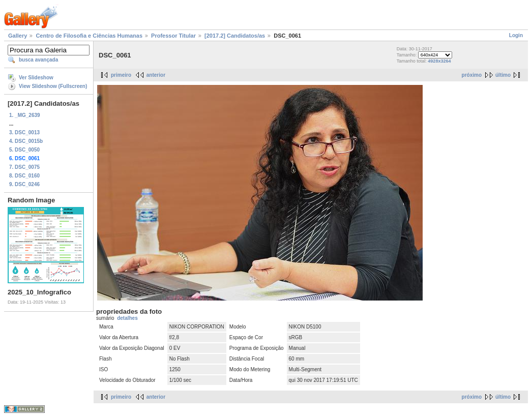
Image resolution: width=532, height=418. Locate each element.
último (503, 75)
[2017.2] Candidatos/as (235, 36)
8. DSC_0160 (24, 176)
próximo (472, 75)
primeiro (121, 75)
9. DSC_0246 (24, 184)
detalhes (127, 318)
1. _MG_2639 (25, 115)
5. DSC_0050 (24, 150)
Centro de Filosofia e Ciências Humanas (89, 36)
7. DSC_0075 (24, 167)
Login (516, 35)
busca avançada (38, 60)
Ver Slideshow (36, 78)
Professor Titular (173, 36)
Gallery (18, 36)
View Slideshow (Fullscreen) (53, 86)
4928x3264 (439, 61)
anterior (156, 75)
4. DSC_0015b (26, 141)
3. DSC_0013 (24, 132)
